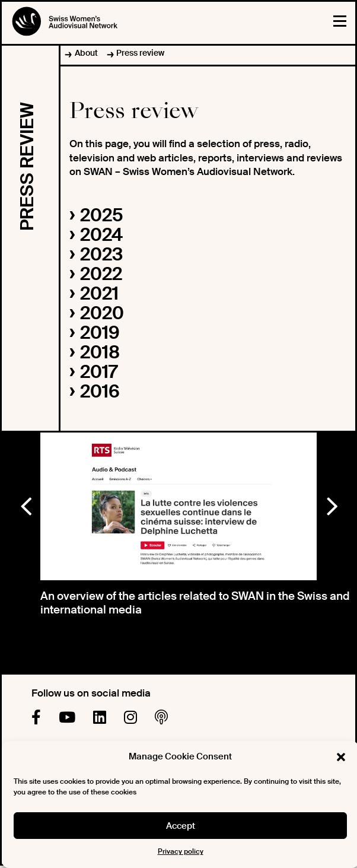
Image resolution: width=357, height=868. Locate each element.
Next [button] (332, 504)
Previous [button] (26, 504)
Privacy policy (181, 851)
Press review (140, 53)
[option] (179, 506)
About (86, 53)
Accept (181, 826)
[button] (341, 757)
